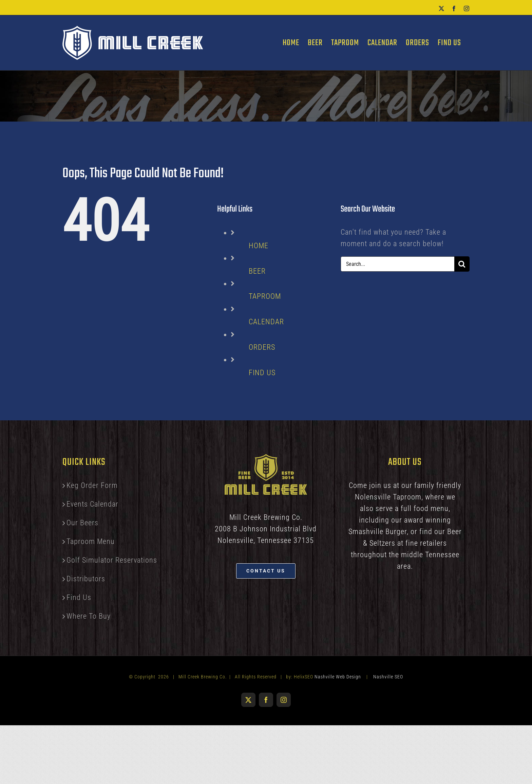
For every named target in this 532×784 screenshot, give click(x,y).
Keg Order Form (92, 485)
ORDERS (262, 347)
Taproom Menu (91, 541)
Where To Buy (89, 616)
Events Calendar (92, 504)
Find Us (79, 597)
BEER (257, 271)
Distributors (86, 579)
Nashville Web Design (338, 677)
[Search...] (397, 264)
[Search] (462, 264)
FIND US (262, 373)
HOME (259, 246)
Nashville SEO (388, 677)
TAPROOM (265, 296)
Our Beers (82, 523)
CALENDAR (266, 322)
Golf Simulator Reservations (112, 560)
